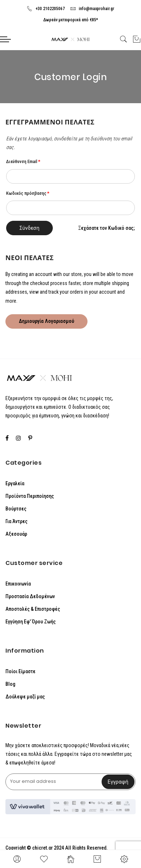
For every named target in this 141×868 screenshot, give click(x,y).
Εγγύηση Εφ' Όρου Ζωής (31, 622)
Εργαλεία (15, 483)
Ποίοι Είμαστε (20, 671)
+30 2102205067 (46, 9)
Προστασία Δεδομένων (30, 596)
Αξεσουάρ (16, 534)
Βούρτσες (16, 509)
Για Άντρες (16, 521)
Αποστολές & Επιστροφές (33, 609)
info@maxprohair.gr (92, 9)
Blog (10, 684)
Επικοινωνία (18, 584)
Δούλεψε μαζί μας (25, 697)
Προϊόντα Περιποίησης (30, 496)
